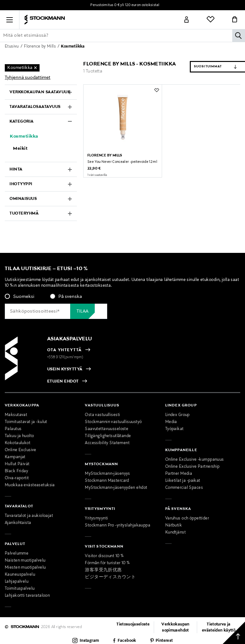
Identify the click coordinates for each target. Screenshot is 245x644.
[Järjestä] (204, 67)
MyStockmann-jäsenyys (108, 474)
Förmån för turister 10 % (107, 563)
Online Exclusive (21, 450)
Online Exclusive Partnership (193, 467)
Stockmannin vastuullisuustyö (113, 422)
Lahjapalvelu (17, 582)
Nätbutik (174, 526)
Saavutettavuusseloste (107, 429)
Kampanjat (15, 457)
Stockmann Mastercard (107, 481)
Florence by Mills (40, 47)
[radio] (19, 297)
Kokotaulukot (18, 443)
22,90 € (94, 175)
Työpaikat (174, 429)
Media (171, 422)
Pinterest (164, 641)
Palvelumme (17, 554)
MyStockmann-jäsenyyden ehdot (116, 488)
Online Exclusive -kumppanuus (195, 460)
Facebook (127, 641)
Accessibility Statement (107, 443)
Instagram (89, 641)
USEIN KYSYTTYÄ (65, 369)
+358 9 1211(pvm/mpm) (65, 357)
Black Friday (16, 471)
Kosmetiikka (73, 47)
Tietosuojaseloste (133, 625)
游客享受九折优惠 (103, 570)
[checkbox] (122, 299)
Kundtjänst (175, 533)
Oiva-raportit (17, 478)
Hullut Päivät (17, 464)
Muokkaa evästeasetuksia (30, 485)
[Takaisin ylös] (234, 633)
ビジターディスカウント (110, 577)
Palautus (13, 429)
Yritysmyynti (96, 519)
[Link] (187, 20)
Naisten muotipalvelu (25, 561)
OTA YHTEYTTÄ (65, 350)
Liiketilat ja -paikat (183, 481)
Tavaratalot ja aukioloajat (29, 516)
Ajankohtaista (18, 523)
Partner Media (179, 474)
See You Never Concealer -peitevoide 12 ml (122, 169)
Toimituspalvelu (20, 589)
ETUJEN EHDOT (63, 382)
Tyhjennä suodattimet (28, 78)
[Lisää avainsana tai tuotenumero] (122, 35)
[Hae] (239, 35)
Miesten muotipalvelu (25, 568)
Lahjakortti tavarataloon (27, 596)
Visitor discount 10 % (104, 556)
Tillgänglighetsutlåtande (108, 436)
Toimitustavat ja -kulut (26, 422)
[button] (10, 20)
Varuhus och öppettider (187, 519)
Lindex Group (178, 415)
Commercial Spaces (184, 488)
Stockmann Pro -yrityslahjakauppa (118, 526)
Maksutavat (16, 415)
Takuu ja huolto (19, 436)
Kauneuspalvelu (20, 575)
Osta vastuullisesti (102, 415)
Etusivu (12, 47)
